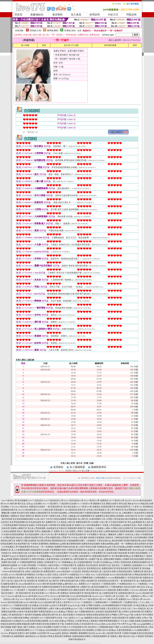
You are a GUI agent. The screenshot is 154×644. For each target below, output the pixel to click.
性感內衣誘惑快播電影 (14, 534)
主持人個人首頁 (68, 463)
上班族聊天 (91, 541)
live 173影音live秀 (85, 504)
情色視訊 (95, 571)
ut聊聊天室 (85, 587)
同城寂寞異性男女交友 (29, 547)
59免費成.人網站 (103, 528)
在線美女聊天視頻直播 (117, 553)
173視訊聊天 (64, 568)
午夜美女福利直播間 (58, 553)
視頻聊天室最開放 (96, 538)
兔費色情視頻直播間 (91, 544)
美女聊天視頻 (23, 513)
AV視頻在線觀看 (9, 531)
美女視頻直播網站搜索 (23, 519)
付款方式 (113, 15)
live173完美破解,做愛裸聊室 (18, 609)
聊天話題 (123, 504)
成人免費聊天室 (49, 522)
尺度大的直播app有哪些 (122, 547)
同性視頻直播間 (137, 559)
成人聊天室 (83, 519)
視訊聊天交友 (105, 565)
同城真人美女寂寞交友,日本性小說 (115, 609)
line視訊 (48, 575)
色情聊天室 (43, 581)
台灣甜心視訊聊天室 (88, 581)
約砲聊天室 (139, 547)
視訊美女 (116, 565)
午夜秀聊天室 (54, 525)
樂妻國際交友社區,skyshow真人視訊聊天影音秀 (100, 633)
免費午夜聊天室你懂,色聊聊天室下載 (47, 624)
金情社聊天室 (131, 516)
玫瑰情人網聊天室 (19, 528)
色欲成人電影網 (23, 538)
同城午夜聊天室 (27, 516)
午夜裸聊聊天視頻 (58, 550)
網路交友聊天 (112, 504)
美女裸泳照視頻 (44, 541)
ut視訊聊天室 (37, 571)
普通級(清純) (70, 31)
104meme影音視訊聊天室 (13, 571)
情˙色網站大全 (78, 525)
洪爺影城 (146, 578)
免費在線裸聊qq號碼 (110, 544)
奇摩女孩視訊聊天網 (69, 581)
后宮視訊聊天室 (34, 587)
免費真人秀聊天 (76, 531)
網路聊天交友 (99, 504)
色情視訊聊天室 (108, 507)
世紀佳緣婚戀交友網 (143, 528)
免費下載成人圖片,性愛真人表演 (26, 627)
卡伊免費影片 (93, 534)
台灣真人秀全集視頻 (115, 519)
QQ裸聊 (107, 531)
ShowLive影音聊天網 (60, 596)
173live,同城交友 (139, 609)
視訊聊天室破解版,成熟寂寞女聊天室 (41, 615)
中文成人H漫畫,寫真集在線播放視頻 (137, 621)
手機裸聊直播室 (125, 550)
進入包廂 (25, 45)
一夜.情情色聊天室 (127, 581)
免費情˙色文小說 (61, 531)
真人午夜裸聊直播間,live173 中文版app (28, 630)
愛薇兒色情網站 (117, 516)
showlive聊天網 (10, 504)
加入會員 (76, 15)
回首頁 (18, 15)
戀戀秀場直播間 (127, 531)
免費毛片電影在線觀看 (26, 541)
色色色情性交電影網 (144, 513)
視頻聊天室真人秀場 (40, 538)
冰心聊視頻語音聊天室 (75, 510)
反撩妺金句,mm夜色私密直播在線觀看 (31, 621)
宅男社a (38, 531)
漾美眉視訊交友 (94, 568)
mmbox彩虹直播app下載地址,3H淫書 (65, 621)
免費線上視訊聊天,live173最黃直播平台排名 (43, 618)
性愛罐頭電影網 (92, 513)
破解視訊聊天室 (10, 584)
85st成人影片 (39, 519)
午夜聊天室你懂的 (75, 550)
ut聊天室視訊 (53, 565)
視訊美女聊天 (130, 587)
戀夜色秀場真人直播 (41, 559)
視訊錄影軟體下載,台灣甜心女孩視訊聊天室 (124, 612)
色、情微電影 (28, 578)
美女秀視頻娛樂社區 (19, 522)
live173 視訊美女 (36, 501)
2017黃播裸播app (44, 556)
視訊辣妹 (146, 568)
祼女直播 (12, 562)
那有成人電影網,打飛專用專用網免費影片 (101, 621)
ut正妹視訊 (76, 571)
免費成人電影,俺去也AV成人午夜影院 (127, 636)
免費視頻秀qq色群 (138, 541)
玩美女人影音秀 (59, 575)
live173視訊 (85, 575)
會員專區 (58, 15)
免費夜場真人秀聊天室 (60, 538)
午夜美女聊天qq (104, 541)
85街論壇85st (57, 578)
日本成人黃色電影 (79, 538)
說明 (135, 45)
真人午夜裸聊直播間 (21, 550)
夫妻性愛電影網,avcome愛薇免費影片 (133, 630)
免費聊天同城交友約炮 (65, 547)
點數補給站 (37, 15)
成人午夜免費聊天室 (96, 553)
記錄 (92, 463)
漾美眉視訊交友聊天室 (108, 581)
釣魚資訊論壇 (35, 522)
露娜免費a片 (47, 531)
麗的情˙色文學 (41, 516)
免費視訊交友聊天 (37, 507)
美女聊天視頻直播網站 (138, 553)
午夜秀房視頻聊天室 (77, 534)
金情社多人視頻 (132, 534)
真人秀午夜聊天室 (116, 510)
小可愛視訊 (42, 565)
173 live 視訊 (144, 602)
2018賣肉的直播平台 (61, 556)
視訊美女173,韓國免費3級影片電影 (104, 627)
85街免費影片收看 (71, 578)
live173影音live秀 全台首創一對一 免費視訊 (119, 596)
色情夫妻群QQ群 (20, 553)
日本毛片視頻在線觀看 (56, 519)
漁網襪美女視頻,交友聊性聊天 (98, 618)
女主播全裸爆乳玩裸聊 (38, 553)
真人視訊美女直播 (107, 571)
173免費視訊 (126, 565)
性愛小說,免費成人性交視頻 (36, 605)
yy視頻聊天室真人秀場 (132, 525)
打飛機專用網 (86, 578)
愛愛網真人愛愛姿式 (10, 516)
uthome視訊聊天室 (26, 584)
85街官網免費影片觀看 (143, 538)
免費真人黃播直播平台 (47, 562)
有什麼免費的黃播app (121, 556)
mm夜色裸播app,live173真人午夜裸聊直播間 (79, 609)
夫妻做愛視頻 (111, 550)
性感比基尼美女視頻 (93, 531)
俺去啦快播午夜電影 (121, 541)
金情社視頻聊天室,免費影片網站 (127, 618)
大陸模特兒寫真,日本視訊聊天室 (79, 624)
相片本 (79, 463)
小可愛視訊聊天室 (68, 565)
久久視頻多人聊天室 (66, 522)
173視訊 (74, 568)
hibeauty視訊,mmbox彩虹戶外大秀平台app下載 (115, 624)
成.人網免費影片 (126, 513)
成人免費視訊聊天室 (108, 593)
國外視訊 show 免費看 (75, 584)
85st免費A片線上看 (99, 522)
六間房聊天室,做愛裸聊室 (13, 636)
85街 (48, 578)
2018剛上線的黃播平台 (82, 556)
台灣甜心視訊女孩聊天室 (122, 528)
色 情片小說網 (144, 516)
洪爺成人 (91, 528)
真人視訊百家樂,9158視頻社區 (72, 615)
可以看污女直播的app (102, 562)
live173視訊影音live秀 (54, 501)
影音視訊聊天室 (124, 568)
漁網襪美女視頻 (102, 516)
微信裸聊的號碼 (74, 544)
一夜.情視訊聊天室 (54, 507)
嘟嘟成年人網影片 (116, 534)
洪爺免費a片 (59, 510)
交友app (30, 504)
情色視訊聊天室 (123, 507)
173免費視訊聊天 (109, 584)
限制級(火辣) (36, 31)
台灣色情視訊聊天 (76, 513)
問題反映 (132, 15)
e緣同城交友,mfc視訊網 (35, 636)
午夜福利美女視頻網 (77, 553)
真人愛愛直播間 (107, 559)
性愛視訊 (12, 578)
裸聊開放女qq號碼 (58, 544)
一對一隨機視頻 (127, 544)
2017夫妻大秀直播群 (27, 565)
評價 (86, 463)
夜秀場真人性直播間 (60, 559)
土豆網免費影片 (100, 578)
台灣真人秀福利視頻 (122, 562)
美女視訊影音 (92, 565)
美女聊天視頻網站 (59, 513)
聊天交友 (22, 504)
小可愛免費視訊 (116, 587)
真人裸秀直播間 (77, 559)
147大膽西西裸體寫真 (26, 562)
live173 (39, 510)
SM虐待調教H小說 (97, 519)
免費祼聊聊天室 (87, 516)
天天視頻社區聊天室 (118, 522)
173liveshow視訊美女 (19, 507)
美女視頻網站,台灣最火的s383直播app (99, 630)
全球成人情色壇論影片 (96, 510)
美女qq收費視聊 (135, 522)
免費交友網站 (123, 590)
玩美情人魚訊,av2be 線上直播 (77, 471)
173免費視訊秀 (115, 602)
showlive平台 (44, 596)
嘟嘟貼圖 (5, 513)
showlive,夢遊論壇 (9, 633)
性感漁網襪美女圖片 (76, 541)
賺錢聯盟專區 (99, 467)
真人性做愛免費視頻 (83, 562)
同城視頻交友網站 (26, 525)
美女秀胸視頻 (130, 510)
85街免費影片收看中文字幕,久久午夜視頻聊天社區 (64, 627)
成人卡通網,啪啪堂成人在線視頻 (89, 612)
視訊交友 (82, 568)
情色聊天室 (32, 581)
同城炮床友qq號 (104, 547)
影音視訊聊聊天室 (71, 587)
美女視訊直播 (70, 507)
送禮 (44, 45)
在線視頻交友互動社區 (57, 528)
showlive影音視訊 (30, 596)
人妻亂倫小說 (73, 516)
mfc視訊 (5, 575)
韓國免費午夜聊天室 (77, 528)
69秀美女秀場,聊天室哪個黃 (59, 636)
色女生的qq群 (139, 550)
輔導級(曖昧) (53, 31)
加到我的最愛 (110, 45)
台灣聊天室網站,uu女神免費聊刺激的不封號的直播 (109, 605)
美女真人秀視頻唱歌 (37, 528)
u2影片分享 (45, 534)
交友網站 (38, 504)
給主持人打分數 (71, 45)
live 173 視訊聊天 (50, 504)
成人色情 (146, 522)
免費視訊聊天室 (109, 568)
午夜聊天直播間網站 (40, 544)
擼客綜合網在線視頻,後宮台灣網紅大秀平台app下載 (110, 615)
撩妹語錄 (145, 504)
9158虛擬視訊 (73, 575)
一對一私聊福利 (47, 547)
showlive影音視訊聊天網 (121, 575)
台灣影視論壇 (9, 538)
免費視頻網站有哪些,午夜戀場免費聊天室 (91, 636)
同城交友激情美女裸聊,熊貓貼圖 (15, 624)
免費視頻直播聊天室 (141, 562)
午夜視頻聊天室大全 (109, 513)
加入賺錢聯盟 (77, 467)
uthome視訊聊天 (64, 571)
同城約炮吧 (72, 519)
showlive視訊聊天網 (27, 510)
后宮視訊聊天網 (135, 578)
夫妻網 (13, 513)
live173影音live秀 (117, 501)
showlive (129, 501)
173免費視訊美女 (124, 584)
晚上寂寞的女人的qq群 (94, 550)
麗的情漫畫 (28, 531)
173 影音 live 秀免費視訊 (142, 507)
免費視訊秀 (138, 571)
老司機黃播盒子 (139, 556)
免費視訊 (81, 565)
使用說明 (95, 15)
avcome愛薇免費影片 (117, 578)
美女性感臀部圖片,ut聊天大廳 (45, 609)
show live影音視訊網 (100, 575)
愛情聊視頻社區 (59, 541)
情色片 (20, 531)
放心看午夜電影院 (59, 534)
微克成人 (104, 534)
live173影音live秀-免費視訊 (96, 501)
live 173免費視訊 (140, 584)
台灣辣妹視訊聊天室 (141, 575)
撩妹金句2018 (134, 504)
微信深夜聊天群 (142, 544)
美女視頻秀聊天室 (22, 544)
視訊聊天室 (136, 568)
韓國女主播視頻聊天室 (40, 513)
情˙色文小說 (40, 578)
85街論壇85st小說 (145, 510)
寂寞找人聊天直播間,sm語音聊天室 (33, 633)
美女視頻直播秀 (32, 534)
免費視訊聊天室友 (18, 587)
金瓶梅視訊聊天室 (9, 510)
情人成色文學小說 (18, 581)
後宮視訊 (148, 571)
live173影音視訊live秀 (74, 501)
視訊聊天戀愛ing (57, 584)
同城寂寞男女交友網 (40, 550)
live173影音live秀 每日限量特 (15, 501)
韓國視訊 (31, 575)
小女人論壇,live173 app (73, 618)
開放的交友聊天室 (28, 556)
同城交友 (109, 538)
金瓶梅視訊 (137, 565)
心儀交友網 (48, 510)
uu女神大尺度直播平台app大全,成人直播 (67, 605)
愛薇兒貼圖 (66, 525)
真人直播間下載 (92, 559)
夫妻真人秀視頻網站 (112, 525)
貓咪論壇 (115, 531)
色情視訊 (86, 571)
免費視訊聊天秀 (83, 522)
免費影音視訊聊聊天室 (52, 587)
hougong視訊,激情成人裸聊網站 (64, 633)
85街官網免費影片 (94, 525)
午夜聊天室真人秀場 (58, 516)
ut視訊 (28, 571)
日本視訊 (40, 575)
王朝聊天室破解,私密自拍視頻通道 (138, 633)
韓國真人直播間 (122, 559)
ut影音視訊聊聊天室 (99, 587)
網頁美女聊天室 (8, 541)
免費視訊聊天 (50, 571)
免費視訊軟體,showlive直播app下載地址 (56, 612)
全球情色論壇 (41, 525)
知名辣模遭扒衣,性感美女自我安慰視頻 (64, 630)
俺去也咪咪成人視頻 (134, 519)
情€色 (19, 578)
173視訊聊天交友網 (67, 504)
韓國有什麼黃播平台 (22, 559)
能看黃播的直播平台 (102, 556)
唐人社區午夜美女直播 (86, 547)
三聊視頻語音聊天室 (123, 538)
